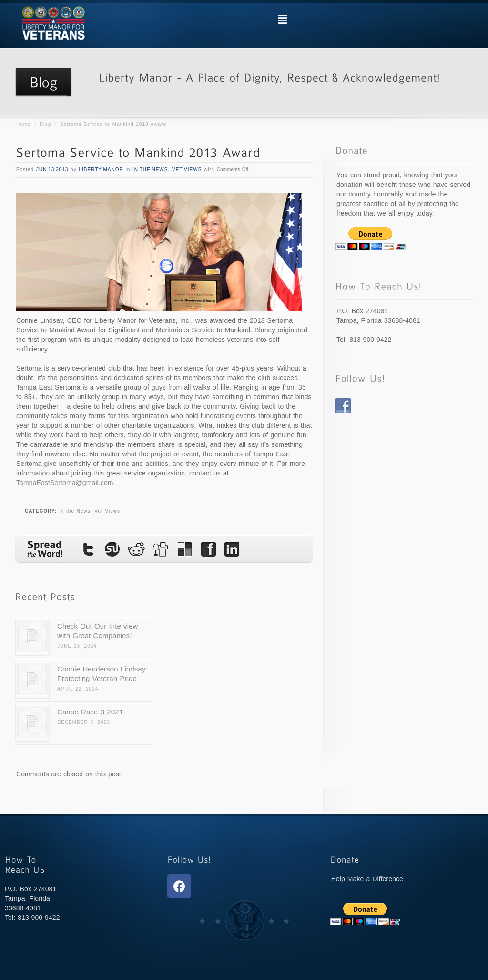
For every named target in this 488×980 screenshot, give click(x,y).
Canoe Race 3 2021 (90, 712)
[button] (282, 20)
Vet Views (187, 170)
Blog (45, 124)
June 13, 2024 (77, 646)
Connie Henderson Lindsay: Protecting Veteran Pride (102, 674)
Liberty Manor (101, 170)
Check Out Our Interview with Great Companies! (98, 631)
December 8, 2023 (84, 722)
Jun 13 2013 (52, 170)
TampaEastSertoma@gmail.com (65, 483)
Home (24, 124)
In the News (150, 170)
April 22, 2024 (78, 689)
